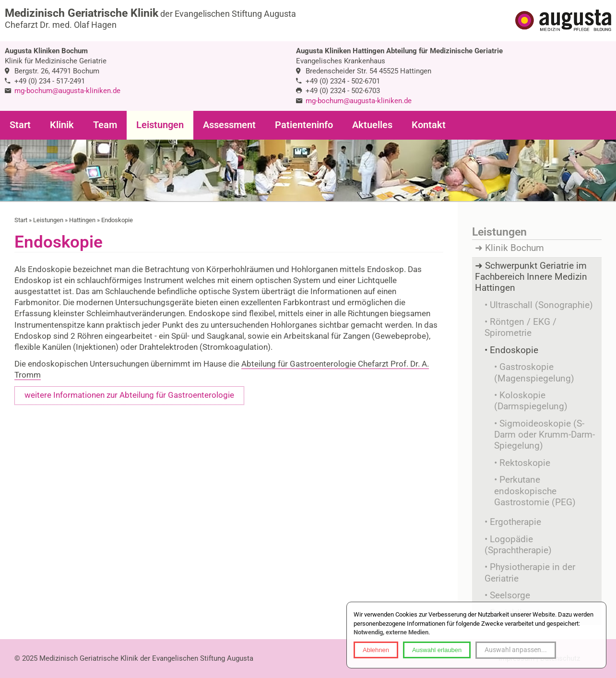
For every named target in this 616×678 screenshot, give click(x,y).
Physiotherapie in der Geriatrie (530, 573)
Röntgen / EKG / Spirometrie (521, 327)
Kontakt (429, 125)
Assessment (229, 125)
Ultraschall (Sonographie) (541, 305)
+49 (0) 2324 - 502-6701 (343, 81)
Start (20, 125)
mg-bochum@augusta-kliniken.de (67, 91)
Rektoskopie (525, 463)
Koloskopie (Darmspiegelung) (531, 401)
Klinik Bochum (515, 248)
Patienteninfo (304, 125)
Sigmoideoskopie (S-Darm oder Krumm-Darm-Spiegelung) (545, 435)
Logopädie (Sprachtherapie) (518, 545)
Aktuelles (372, 125)
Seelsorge (510, 595)
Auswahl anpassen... (516, 650)
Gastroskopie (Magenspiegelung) (534, 373)
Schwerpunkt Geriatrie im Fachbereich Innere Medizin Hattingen (531, 277)
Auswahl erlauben (437, 650)
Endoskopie (117, 220)
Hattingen (82, 220)
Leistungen (160, 125)
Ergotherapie (515, 522)
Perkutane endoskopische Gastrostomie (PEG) (535, 491)
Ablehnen (376, 650)
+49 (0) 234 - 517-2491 (50, 81)
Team (105, 125)
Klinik (62, 125)
